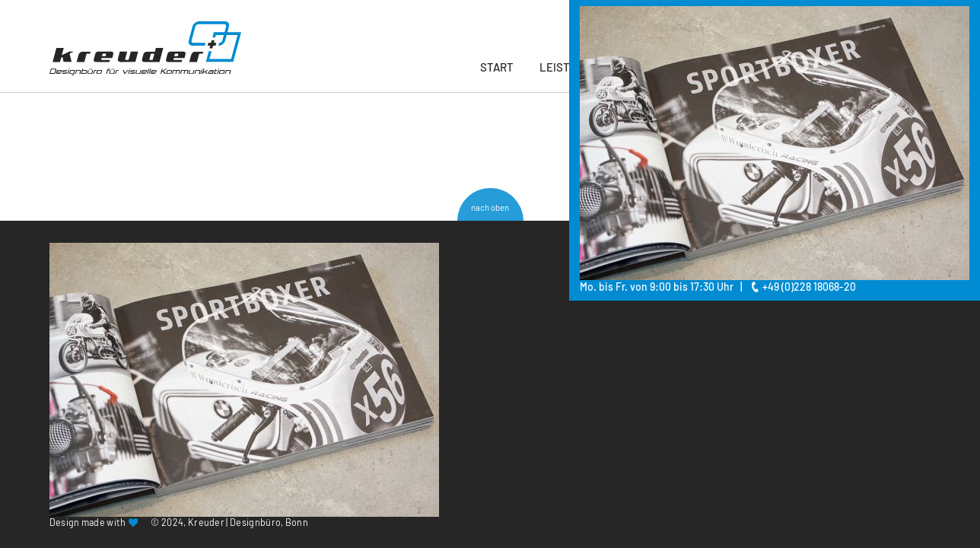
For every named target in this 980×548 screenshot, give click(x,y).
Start (497, 67)
